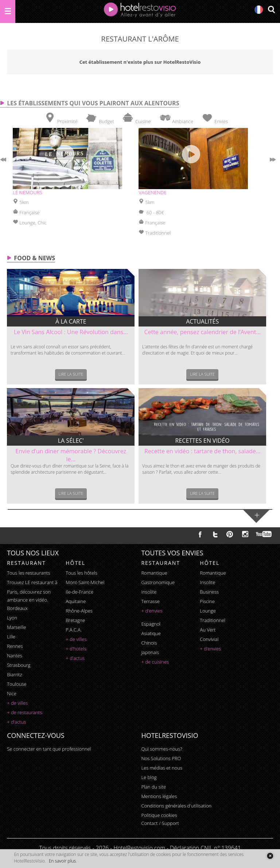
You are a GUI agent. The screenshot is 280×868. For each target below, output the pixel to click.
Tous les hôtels (81, 573)
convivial (209, 639)
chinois (149, 643)
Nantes (14, 656)
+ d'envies (152, 611)
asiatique (151, 633)
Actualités (202, 321)
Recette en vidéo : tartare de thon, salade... (202, 451)
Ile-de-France (79, 592)
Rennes (15, 646)
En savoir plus (62, 861)
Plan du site (153, 787)
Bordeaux (17, 608)
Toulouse (17, 684)
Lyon (12, 618)
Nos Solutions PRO (161, 758)
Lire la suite (71, 374)
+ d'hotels (76, 649)
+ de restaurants (24, 712)
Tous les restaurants (28, 573)
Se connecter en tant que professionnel (49, 749)
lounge (208, 611)
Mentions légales (159, 796)
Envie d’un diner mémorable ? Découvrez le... (71, 455)
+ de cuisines (155, 662)
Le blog (149, 777)
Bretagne (75, 620)
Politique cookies (159, 815)
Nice (12, 693)
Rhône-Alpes (79, 611)
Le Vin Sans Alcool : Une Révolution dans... (71, 332)
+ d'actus (16, 722)
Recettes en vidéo (203, 441)
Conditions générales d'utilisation (176, 806)
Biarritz (14, 675)
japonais (150, 652)
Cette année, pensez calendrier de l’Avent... (202, 332)
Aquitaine (76, 601)
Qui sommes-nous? (162, 749)
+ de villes (17, 703)
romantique (154, 573)
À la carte (71, 321)
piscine (207, 601)
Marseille (16, 627)
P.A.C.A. (74, 630)
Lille (11, 637)
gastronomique (158, 582)
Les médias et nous (162, 768)
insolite (149, 592)
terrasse (150, 601)
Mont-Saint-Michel (85, 582)
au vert (208, 630)
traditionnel (213, 620)
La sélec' (71, 441)
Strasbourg (19, 665)
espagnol (151, 624)
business (209, 592)
